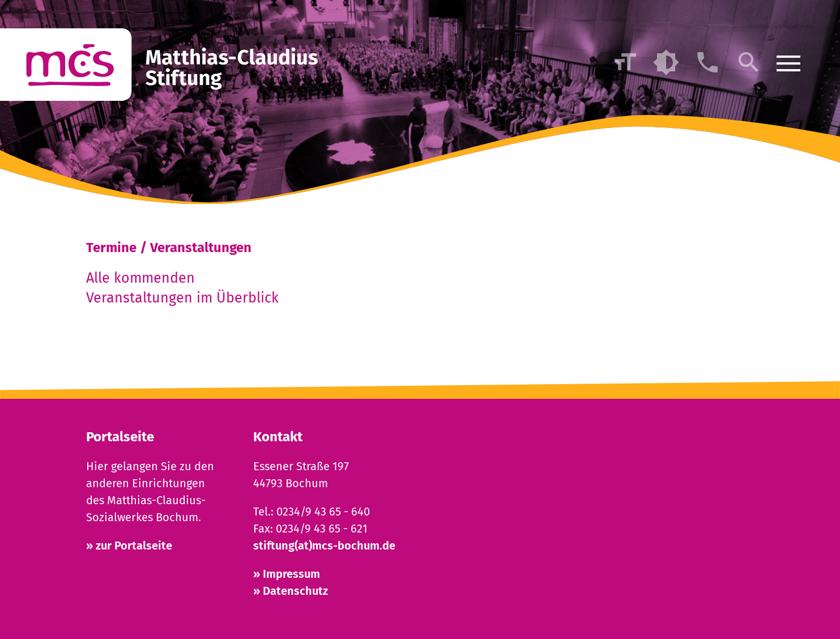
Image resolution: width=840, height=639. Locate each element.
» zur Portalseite (129, 546)
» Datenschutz (291, 591)
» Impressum (287, 574)
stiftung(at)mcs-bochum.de (324, 546)
